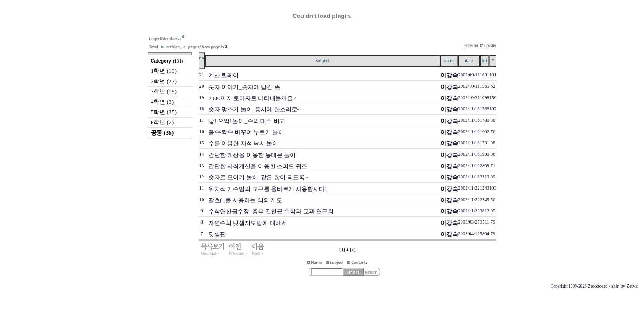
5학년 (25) (164, 112)
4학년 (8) (162, 102)
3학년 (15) (164, 91)
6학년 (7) (162, 122)
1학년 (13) (164, 71)
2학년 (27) (164, 81)
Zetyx (632, 286)
